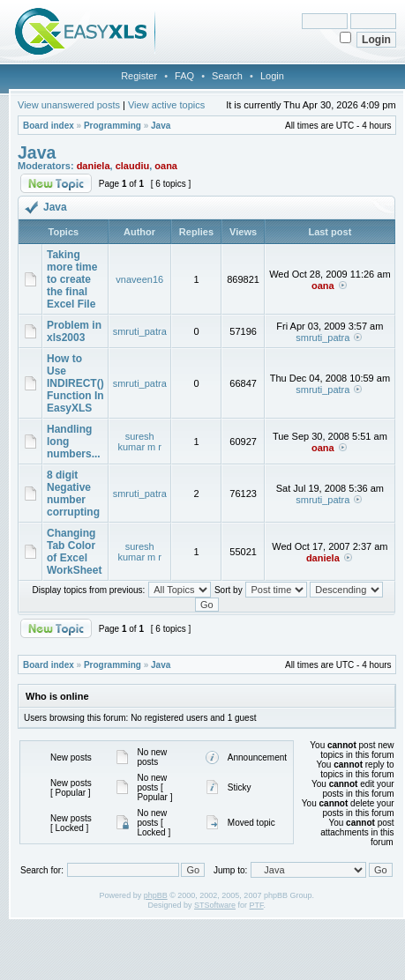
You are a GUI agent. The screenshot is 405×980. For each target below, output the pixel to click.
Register (139, 76)
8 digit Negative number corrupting (73, 494)
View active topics (166, 105)
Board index (49, 126)
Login (272, 76)
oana (166, 166)
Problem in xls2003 (74, 331)
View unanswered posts (69, 105)
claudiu (133, 166)
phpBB (156, 895)
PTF (257, 905)
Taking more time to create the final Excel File (72, 279)
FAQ (184, 76)
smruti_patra (140, 331)
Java (161, 126)
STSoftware (215, 905)
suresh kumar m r (139, 442)
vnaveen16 (139, 279)
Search (227, 76)
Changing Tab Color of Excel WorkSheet (74, 552)
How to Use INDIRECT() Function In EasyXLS (75, 383)
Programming (112, 126)
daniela (94, 166)
